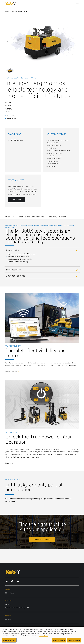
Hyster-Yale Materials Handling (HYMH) (18, 608)
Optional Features (16, 276)
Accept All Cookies (59, 641)
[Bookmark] (77, 77)
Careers (8, 619)
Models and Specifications (32, 217)
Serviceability (13, 270)
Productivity (12, 250)
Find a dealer (10, 593)
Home (7, 12)
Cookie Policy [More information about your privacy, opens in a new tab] (44, 637)
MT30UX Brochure (15, 140)
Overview (10, 217)
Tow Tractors (15, 12)
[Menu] (77, 3)
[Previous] (8, 42)
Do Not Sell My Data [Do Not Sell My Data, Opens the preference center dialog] (9, 641)
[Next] (77, 42)
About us (8, 604)
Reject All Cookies (74, 641)
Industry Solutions (58, 217)
